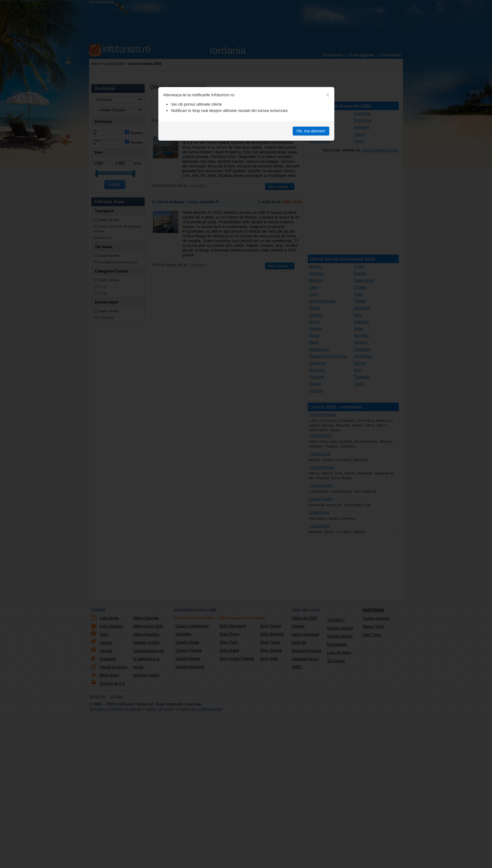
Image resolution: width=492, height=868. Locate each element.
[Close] (328, 95)
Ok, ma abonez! (311, 131)
